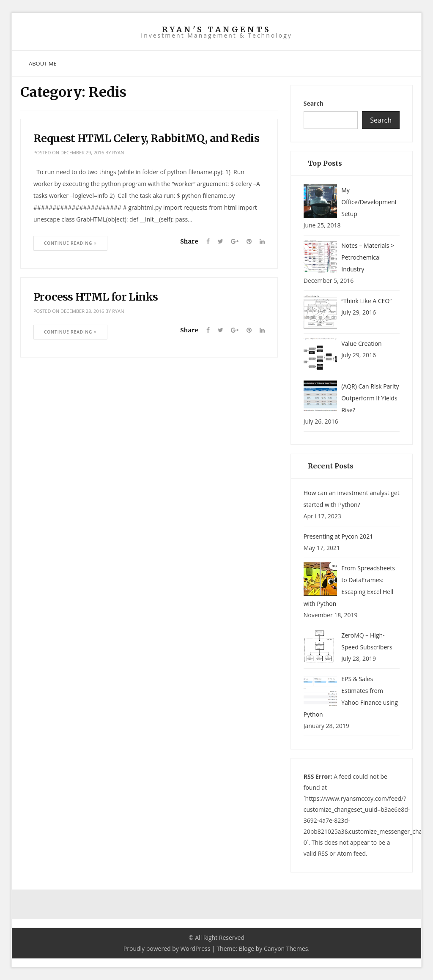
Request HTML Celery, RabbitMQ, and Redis (146, 138)
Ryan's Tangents (216, 30)
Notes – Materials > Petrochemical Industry (368, 257)
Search (314, 103)
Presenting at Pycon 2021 (338, 536)
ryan (118, 152)
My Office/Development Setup (369, 202)
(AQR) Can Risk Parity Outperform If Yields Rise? (370, 398)
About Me (43, 63)
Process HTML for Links (96, 297)
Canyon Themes (286, 949)
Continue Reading (70, 243)
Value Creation (361, 344)
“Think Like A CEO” (366, 301)
